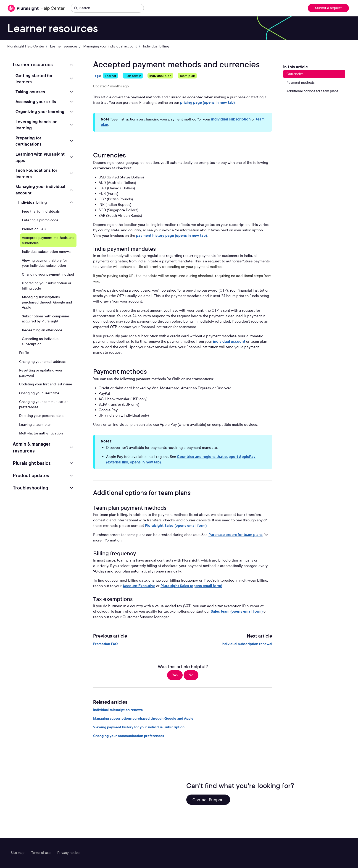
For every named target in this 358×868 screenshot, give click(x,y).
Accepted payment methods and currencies (48, 240)
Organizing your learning (40, 112)
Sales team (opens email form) (237, 611)
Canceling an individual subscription (41, 341)
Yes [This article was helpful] (175, 675)
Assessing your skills (36, 102)
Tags (97, 76)
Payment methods (301, 83)
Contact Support (208, 800)
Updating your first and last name (46, 384)
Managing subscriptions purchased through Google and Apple (143, 719)
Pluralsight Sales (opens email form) (176, 526)
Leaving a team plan (35, 425)
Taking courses (30, 92)
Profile (24, 353)
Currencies (295, 74)
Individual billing (156, 46)
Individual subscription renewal (247, 644)
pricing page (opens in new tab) (207, 103)
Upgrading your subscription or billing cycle (47, 286)
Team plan (187, 76)
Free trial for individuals (41, 212)
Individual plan (160, 76)
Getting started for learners (34, 79)
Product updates (31, 476)
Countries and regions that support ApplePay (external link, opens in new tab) (181, 459)
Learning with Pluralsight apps (40, 157)
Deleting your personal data (41, 416)
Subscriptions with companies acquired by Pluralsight (46, 319)
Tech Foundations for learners (36, 173)
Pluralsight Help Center (26, 46)
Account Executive (139, 586)
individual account (229, 341)
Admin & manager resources (32, 447)
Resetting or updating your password (41, 373)
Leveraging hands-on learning (37, 125)
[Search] (107, 8)
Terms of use (41, 853)
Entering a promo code (40, 220)
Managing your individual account (110, 46)
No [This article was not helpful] (191, 675)
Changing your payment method (48, 275)
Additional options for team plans (312, 91)
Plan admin (133, 76)
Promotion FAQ (105, 644)
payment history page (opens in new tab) (171, 236)
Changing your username (39, 393)
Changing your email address (42, 362)
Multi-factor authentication (41, 433)
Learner (111, 76)
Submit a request (328, 8)
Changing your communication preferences (129, 736)
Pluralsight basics (32, 463)
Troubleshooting (30, 488)
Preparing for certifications (29, 141)
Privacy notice (68, 853)
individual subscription (231, 119)
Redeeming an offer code (42, 330)
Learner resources (64, 46)
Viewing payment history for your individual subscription (139, 727)
